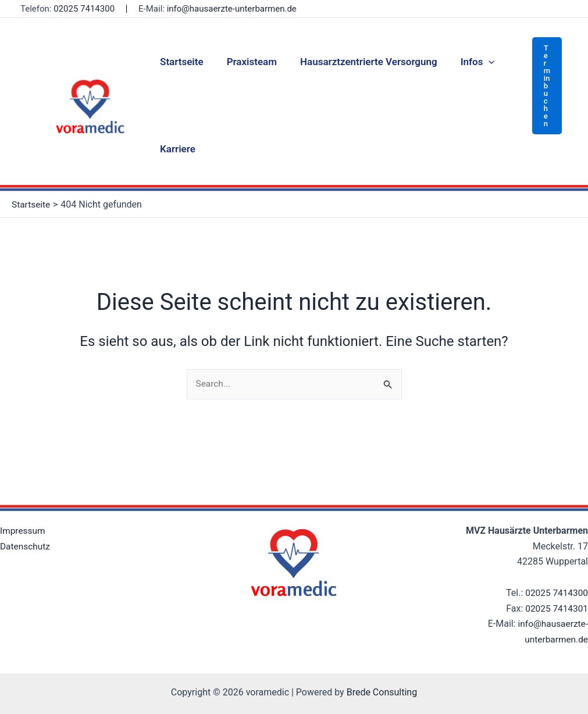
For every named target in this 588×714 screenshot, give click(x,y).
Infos (466, 62)
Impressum (24, 531)
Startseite (180, 62)
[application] (476, 62)
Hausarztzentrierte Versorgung (360, 62)
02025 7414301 (555, 608)
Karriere (176, 149)
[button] (547, 86)
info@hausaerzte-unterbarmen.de (232, 9)
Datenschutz (26, 546)
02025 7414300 (84, 9)
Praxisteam (247, 62)
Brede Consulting (382, 692)
